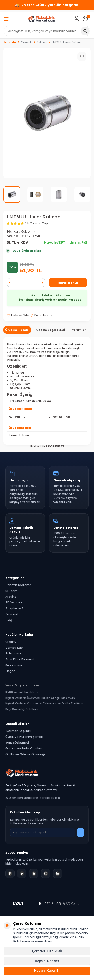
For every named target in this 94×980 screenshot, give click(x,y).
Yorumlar (79, 330)
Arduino (11, 596)
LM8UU (33, 356)
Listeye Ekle (18, 315)
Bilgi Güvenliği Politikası (22, 709)
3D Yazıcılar (14, 602)
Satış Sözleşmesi (17, 742)
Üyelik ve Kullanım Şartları (24, 737)
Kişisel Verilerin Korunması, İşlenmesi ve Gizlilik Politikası (44, 703)
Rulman (42, 42)
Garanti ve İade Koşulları (23, 748)
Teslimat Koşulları (18, 731)
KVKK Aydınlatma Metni (22, 692)
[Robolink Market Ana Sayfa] (47, 773)
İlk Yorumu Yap (37, 223)
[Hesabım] (77, 19)
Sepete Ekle (68, 282)
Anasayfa (10, 42)
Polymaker (13, 653)
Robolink (28, 231)
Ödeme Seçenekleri (51, 330)
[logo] (42, 19)
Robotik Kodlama (18, 585)
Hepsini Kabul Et (47, 971)
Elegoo (10, 671)
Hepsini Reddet (47, 961)
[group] (47, 113)
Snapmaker (14, 665)
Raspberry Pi (15, 608)
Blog (9, 620)
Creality (11, 642)
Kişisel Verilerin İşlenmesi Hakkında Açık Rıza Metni (40, 698)
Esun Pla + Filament (20, 659)
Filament (12, 614)
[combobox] (47, 31)
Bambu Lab (14, 648)
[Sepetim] (85, 19)
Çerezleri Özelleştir (47, 951)
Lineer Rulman (19, 435)
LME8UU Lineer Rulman (67, 42)
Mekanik (26, 42)
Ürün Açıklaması (17, 330)
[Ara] (85, 31)
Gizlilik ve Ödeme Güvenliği (25, 754)
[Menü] (6, 19)
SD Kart (11, 591)
